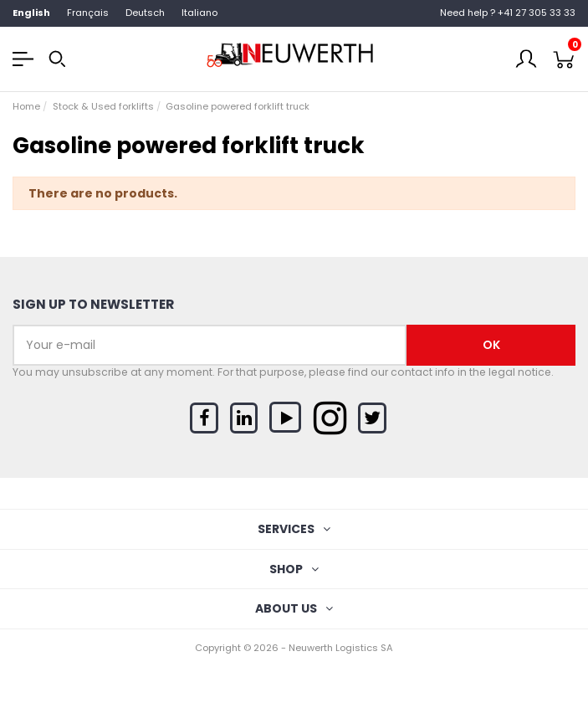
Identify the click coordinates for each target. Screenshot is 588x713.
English (31, 13)
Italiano (199, 13)
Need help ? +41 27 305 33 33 (508, 13)
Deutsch (145, 13)
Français (88, 13)
